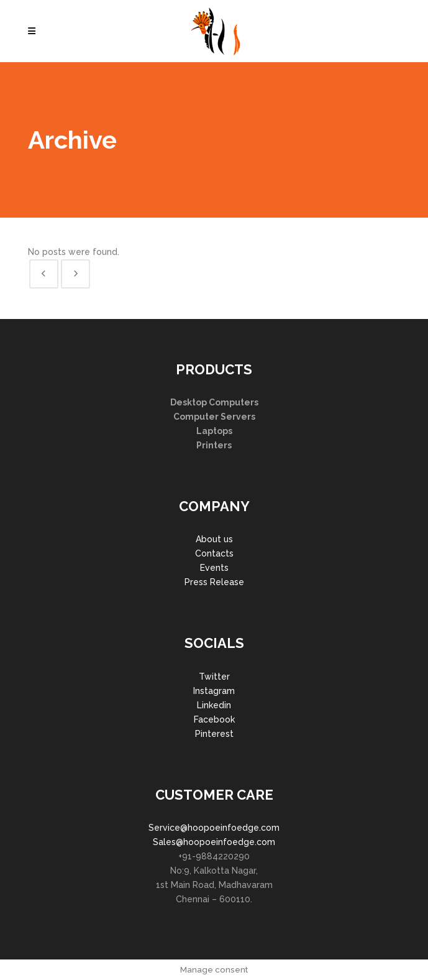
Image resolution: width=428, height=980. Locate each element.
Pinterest (214, 734)
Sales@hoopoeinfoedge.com (214, 842)
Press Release (214, 582)
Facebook (214, 719)
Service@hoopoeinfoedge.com (214, 828)
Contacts (214, 553)
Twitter (214, 677)
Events (214, 568)
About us (214, 539)
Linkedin (214, 705)
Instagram (214, 691)
